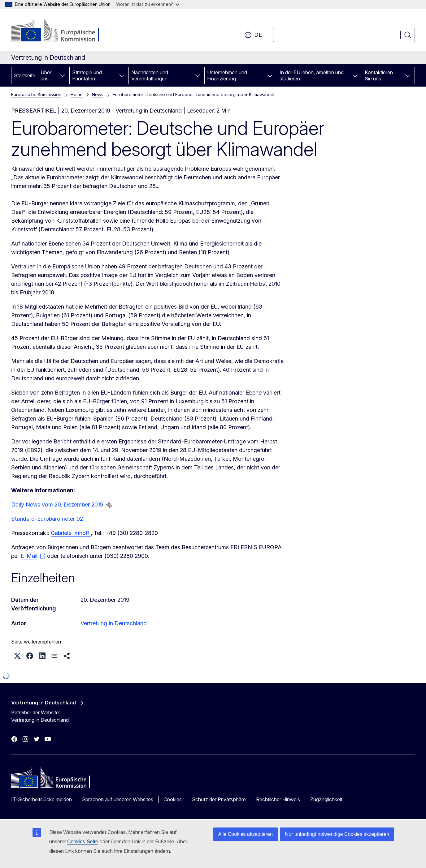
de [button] (253, 35)
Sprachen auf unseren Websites (118, 799)
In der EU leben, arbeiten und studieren (312, 75)
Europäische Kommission (36, 94)
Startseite (25, 75)
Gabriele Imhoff (71, 533)
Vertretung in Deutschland (114, 623)
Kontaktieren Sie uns (379, 75)
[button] (17, 656)
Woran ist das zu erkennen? (148, 4)
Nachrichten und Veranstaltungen (150, 75)
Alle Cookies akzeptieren (246, 834)
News (98, 94)
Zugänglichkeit (326, 799)
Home (77, 94)
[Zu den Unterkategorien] (63, 75)
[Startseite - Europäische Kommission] (61, 31)
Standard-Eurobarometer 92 (47, 519)
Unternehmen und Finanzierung (227, 75)
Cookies (173, 799)
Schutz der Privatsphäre (219, 799)
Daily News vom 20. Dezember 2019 (58, 505)
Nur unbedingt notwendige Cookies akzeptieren (337, 834)
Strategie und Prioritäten (87, 75)
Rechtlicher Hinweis (278, 799)
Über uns (46, 75)
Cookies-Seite (83, 842)
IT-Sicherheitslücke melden (41, 799)
